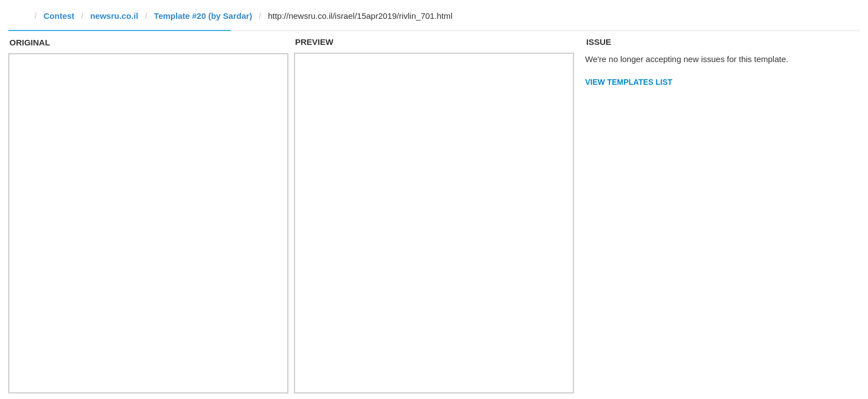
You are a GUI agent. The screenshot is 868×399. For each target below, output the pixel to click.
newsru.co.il (114, 16)
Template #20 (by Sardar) (203, 16)
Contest (59, 16)
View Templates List (629, 82)
